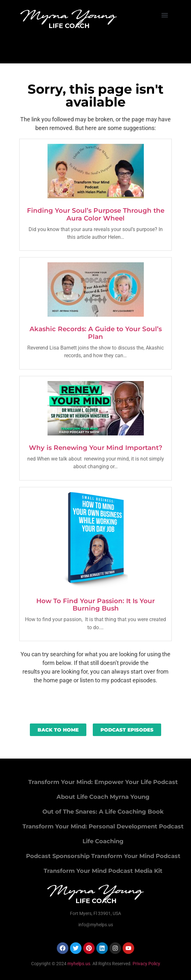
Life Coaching (103, 841)
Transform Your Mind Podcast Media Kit (103, 871)
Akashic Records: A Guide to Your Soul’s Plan (96, 333)
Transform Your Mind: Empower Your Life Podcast (103, 782)
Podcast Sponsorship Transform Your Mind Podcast (103, 856)
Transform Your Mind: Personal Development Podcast (103, 826)
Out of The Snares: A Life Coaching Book (103, 812)
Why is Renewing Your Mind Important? (96, 448)
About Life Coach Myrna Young (103, 797)
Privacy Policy (146, 964)
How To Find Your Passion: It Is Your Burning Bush (96, 605)
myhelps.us (78, 964)
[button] (165, 15)
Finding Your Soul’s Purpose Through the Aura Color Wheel (96, 214)
